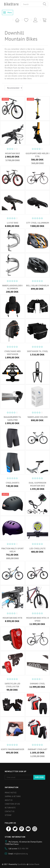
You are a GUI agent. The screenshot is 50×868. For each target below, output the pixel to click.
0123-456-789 (23, 849)
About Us (9, 800)
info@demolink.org (21, 854)
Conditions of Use (12, 804)
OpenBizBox (22, 864)
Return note (10, 808)
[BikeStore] (11, 4)
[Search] (45, 4)
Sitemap (8, 815)
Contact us (10, 811)
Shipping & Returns (13, 796)
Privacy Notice (11, 793)
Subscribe (39, 777)
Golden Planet (34, 864)
